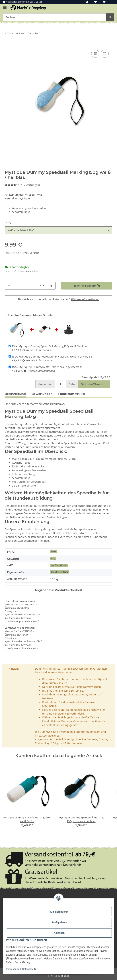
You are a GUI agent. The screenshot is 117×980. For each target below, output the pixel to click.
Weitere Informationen (85, 299)
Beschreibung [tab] (15, 394)
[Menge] (25, 286)
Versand (35, 253)
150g (53, 558)
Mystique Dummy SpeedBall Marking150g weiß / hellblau (50, 346)
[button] (87, 2)
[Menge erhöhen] (51, 286)
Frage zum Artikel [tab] (72, 394)
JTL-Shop (65, 976)
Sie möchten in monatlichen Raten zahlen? (59, 299)
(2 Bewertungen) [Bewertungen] (22, 185)
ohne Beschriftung (59, 572)
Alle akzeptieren (59, 912)
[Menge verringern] (9, 286)
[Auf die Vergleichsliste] (95, 54)
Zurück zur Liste (16, 33)
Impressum (12, 969)
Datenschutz (29, 969)
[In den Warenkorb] (8, 45)
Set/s (72, 384)
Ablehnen (59, 933)
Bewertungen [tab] (42, 394)
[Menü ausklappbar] (5, 6)
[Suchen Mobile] (54, 17)
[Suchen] (110, 17)
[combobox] (59, 230)
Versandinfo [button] (32, 271)
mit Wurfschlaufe (59, 565)
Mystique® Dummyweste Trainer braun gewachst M (47, 367)
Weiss (53, 552)
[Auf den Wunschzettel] (105, 54)
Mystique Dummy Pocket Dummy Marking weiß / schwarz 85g (53, 357)
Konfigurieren (59, 922)
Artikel (45, 384)
